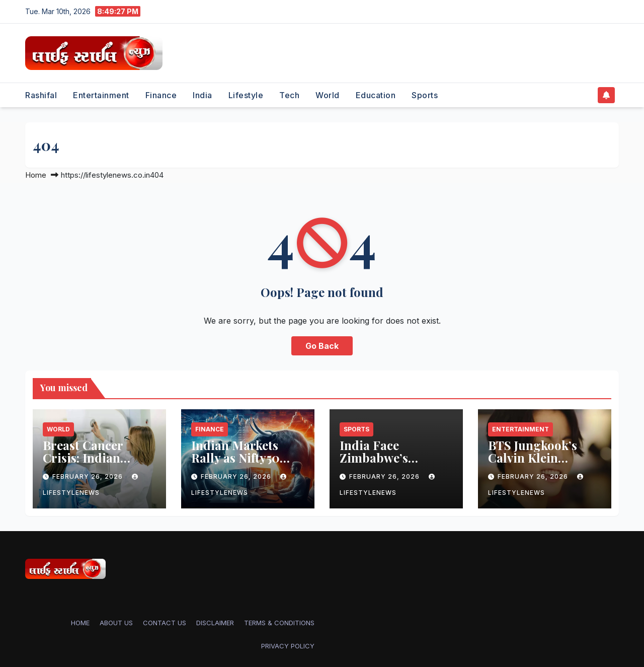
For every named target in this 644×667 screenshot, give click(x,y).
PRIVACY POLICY (288, 646)
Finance (161, 95)
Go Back (322, 346)
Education (376, 95)
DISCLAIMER (215, 623)
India (203, 95)
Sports (425, 95)
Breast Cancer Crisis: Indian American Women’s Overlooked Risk (97, 464)
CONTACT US (165, 623)
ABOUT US (116, 623)
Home (36, 175)
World (328, 95)
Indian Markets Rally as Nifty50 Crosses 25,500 (235, 458)
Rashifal (41, 95)
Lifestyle (246, 95)
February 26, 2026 (89, 476)
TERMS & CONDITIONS (279, 623)
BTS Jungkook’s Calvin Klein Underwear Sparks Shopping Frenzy (541, 464)
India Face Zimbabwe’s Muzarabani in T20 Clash (394, 464)
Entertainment (101, 95)
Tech (289, 95)
